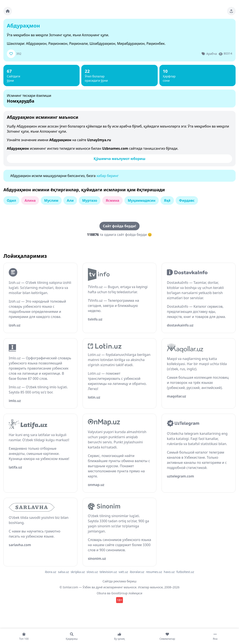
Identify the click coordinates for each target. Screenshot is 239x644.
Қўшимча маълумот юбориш (119, 159)
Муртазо (90, 200)
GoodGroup (119, 593)
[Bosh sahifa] (8, 11)
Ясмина (112, 200)
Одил (11, 200)
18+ (119, 600)
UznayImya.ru (99, 140)
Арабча (212, 54)
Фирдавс (187, 200)
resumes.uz (154, 572)
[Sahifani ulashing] (231, 11)
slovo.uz (92, 572)
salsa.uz (63, 572)
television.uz (108, 572)
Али (70, 200)
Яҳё (167, 200)
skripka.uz (78, 572)
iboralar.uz (137, 572)
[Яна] (215, 636)
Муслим (51, 200)
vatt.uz (123, 572)
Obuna (101, 593)
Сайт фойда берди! (119, 226)
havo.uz (169, 572)
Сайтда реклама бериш (120, 581)
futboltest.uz (185, 572)
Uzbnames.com (115, 148)
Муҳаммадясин (142, 200)
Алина (30, 200)
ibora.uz (50, 572)
